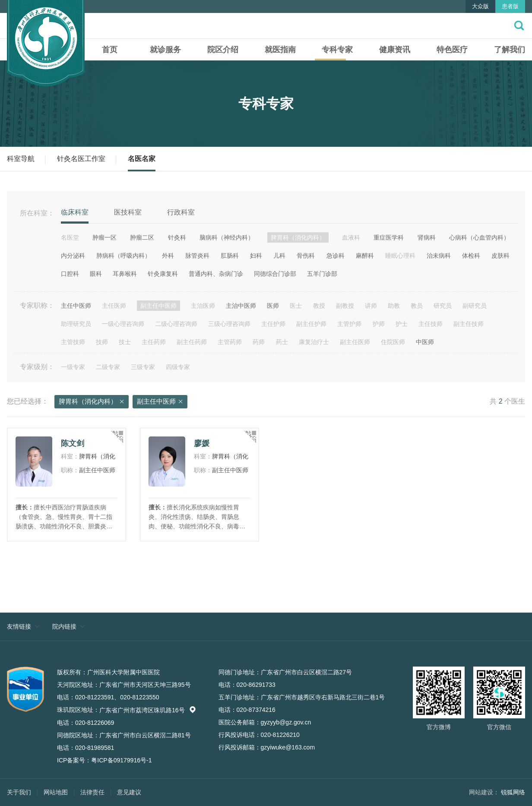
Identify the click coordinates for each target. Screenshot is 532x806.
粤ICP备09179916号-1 (121, 760)
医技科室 (128, 212)
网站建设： (484, 792)
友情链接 (19, 626)
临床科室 (75, 212)
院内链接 (64, 626)
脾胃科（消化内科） (92, 402)
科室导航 (21, 159)
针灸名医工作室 (81, 159)
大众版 (480, 6)
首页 (110, 50)
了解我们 (510, 50)
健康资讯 (395, 50)
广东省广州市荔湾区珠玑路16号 (148, 710)
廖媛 (202, 443)
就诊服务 (165, 50)
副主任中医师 (160, 402)
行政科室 (181, 212)
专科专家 (337, 50)
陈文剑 (73, 443)
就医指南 (280, 50)
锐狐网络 (513, 792)
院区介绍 (223, 50)
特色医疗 (452, 50)
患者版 (510, 6)
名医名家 (142, 159)
